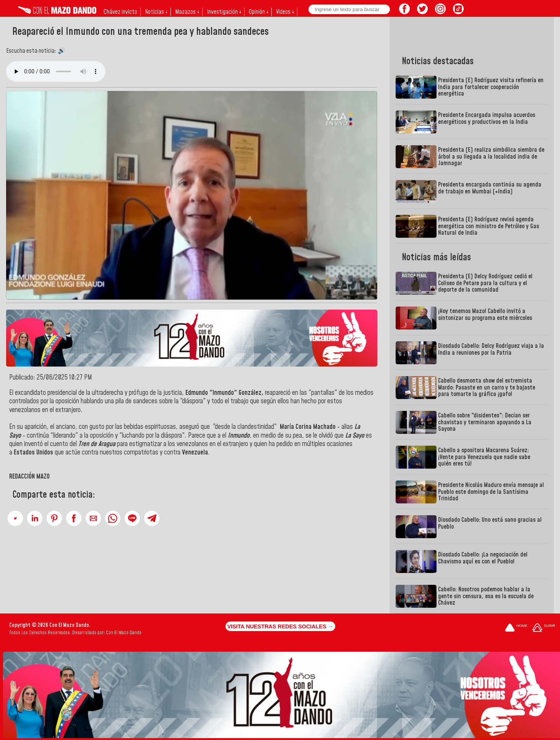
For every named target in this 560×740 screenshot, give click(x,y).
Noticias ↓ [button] (156, 12)
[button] (15, 518)
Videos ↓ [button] (285, 12)
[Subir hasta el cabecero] (544, 628)
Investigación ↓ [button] (224, 12)
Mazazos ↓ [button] (187, 12)
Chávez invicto (120, 12)
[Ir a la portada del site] (516, 628)
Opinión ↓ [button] (259, 12)
